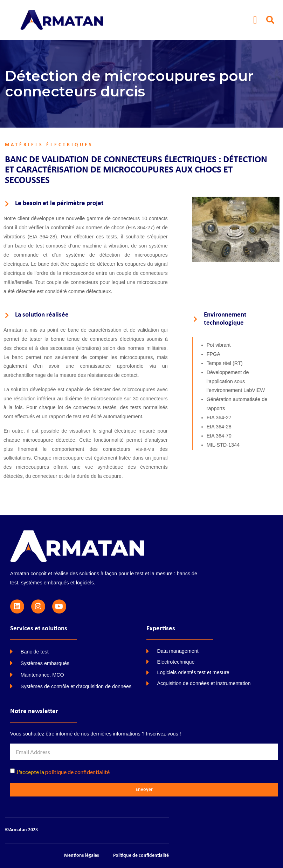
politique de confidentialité (77, 772)
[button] (255, 20)
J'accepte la (63, 772)
